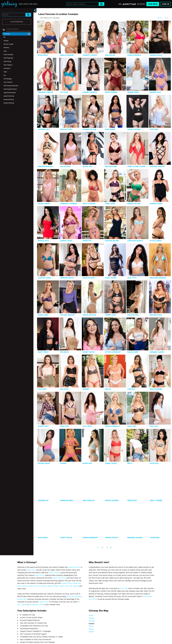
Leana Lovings (134, 129)
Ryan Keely (43, 55)
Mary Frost (43, 352)
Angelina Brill (67, 501)
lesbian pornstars (74, 567)
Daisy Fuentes (89, 204)
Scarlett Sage (44, 278)
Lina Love (64, 426)
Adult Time (124, 588)
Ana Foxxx (110, 55)
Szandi (63, 463)
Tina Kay (131, 389)
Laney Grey (110, 204)
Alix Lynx (132, 426)
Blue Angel (43, 538)
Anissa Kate (43, 241)
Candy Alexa (111, 463)
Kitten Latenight (113, 352)
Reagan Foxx (66, 129)
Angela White (66, 583)
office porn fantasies (74, 596)
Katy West (87, 426)
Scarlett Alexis (90, 55)
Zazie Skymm (89, 278)
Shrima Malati (112, 538)
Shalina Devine (112, 241)
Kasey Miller (66, 538)
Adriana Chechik (46, 92)
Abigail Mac (77, 583)
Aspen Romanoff (90, 538)
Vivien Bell (155, 538)
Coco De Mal (133, 315)
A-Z (166, 18)
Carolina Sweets (135, 241)
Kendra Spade (156, 204)
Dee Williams (111, 167)
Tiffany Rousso (67, 315)
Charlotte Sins (90, 129)
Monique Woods (135, 538)
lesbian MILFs (40, 575)
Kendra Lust (32, 586)
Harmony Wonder (69, 204)
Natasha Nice (156, 315)
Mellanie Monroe (158, 278)
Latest (160, 18)
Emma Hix (87, 241)
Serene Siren (133, 92)
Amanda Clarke (157, 352)
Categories (17, 22)
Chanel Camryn (90, 92)
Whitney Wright (157, 167)
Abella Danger (67, 55)
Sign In (166, 4)
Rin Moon (65, 352)
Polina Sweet (44, 463)
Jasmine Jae (43, 501)
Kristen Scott (64, 586)
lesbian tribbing (54, 573)
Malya (108, 389)
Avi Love (64, 92)
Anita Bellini (89, 501)
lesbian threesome (59, 578)
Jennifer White (67, 278)
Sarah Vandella (112, 426)
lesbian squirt (22, 599)
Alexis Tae (87, 167)
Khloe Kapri (133, 352)
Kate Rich (154, 463)
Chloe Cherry (44, 204)
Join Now (153, 4)
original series (44, 602)
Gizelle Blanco (134, 55)
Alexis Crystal (89, 315)
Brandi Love (155, 92)
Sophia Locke (66, 241)
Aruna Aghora (112, 501)
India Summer (156, 389)
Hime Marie (110, 129)
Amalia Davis (156, 55)
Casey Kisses (111, 278)
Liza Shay (42, 389)
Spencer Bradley (45, 167)
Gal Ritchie (65, 167)
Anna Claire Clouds (136, 167)
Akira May (87, 463)
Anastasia (132, 501)
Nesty (130, 463)
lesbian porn (31, 570)
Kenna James (42, 586)
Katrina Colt (44, 129)
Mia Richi (64, 389)
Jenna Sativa (22, 586)
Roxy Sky (154, 426)
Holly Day (132, 278)
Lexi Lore (154, 129)
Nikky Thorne (156, 501)
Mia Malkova (74, 586)
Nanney (86, 389)
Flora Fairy (43, 426)
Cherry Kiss (110, 315)
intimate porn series (36, 605)
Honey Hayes (89, 352)
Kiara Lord (43, 315)
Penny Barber (111, 92)
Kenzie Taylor (134, 204)
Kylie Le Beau (156, 241)
